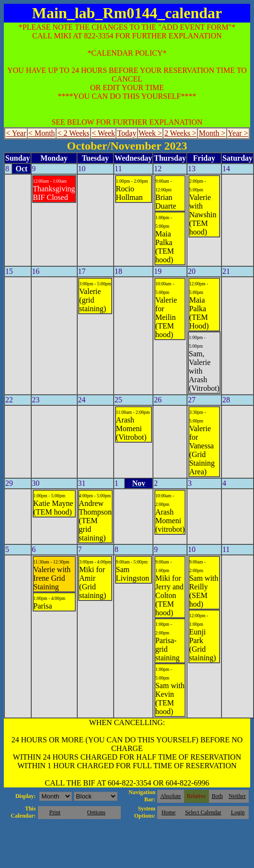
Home (168, 812)
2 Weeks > (180, 133)
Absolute (170, 796)
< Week (103, 133)
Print (55, 812)
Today (127, 133)
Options (96, 812)
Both (217, 796)
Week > (150, 133)
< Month (42, 133)
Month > (212, 133)
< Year (16, 133)
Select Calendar (203, 812)
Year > (238, 133)
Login (238, 812)
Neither (237, 796)
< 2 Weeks (73, 133)
